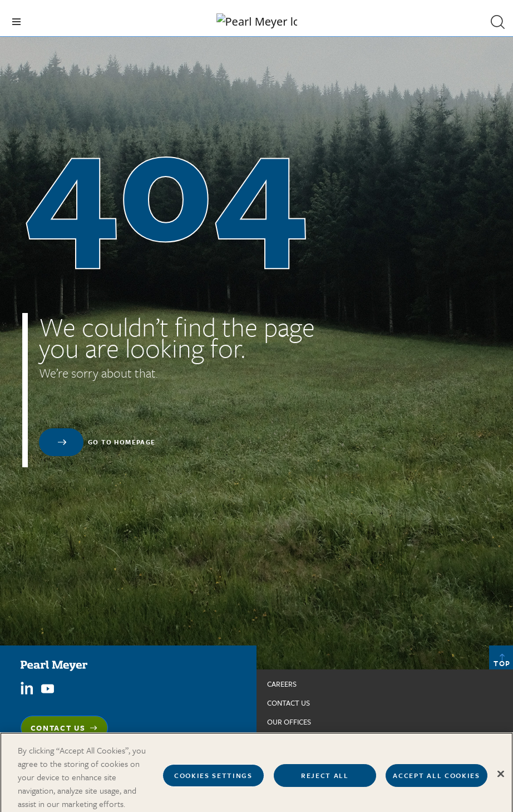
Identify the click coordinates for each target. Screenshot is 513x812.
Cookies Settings (213, 781)
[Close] (501, 779)
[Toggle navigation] (16, 22)
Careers (282, 684)
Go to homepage (122, 442)
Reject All (325, 781)
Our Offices (289, 722)
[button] (497, 22)
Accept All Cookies (436, 781)
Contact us (288, 703)
